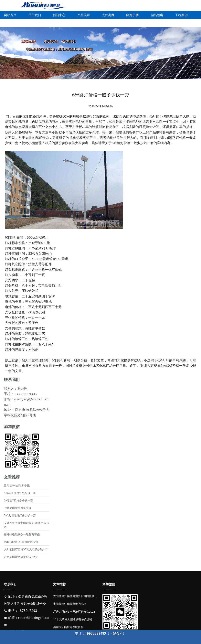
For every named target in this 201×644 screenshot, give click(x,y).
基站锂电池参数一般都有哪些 (22, 534)
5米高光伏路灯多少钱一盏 (20, 493)
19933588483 (95, 633)
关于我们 (35, 15)
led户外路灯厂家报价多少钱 (21, 542)
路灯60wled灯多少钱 (17, 485)
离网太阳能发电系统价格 (68, 627)
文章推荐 (59, 584)
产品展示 (84, 15)
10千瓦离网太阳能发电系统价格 (73, 619)
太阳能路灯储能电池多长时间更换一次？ (78, 596)
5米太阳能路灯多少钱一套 (20, 515)
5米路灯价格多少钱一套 (18, 500)
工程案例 (181, 15)
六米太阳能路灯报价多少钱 (20, 557)
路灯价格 (132, 15)
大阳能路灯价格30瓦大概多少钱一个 (26, 549)
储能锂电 (157, 15)
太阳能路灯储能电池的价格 (70, 604)
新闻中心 (59, 15)
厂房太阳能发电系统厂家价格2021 (74, 612)
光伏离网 (108, 15)
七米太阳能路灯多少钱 (18, 508)
